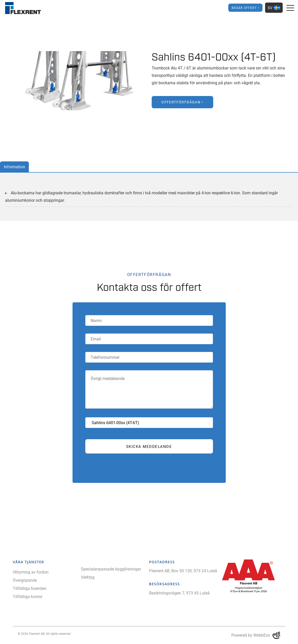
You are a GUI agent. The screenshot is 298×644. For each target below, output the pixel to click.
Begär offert (244, 8)
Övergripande (25, 580)
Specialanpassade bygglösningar (111, 569)
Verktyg (88, 577)
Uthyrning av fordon (31, 572)
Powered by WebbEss (256, 635)
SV (274, 8)
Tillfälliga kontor (28, 596)
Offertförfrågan (181, 102)
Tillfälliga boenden (30, 588)
